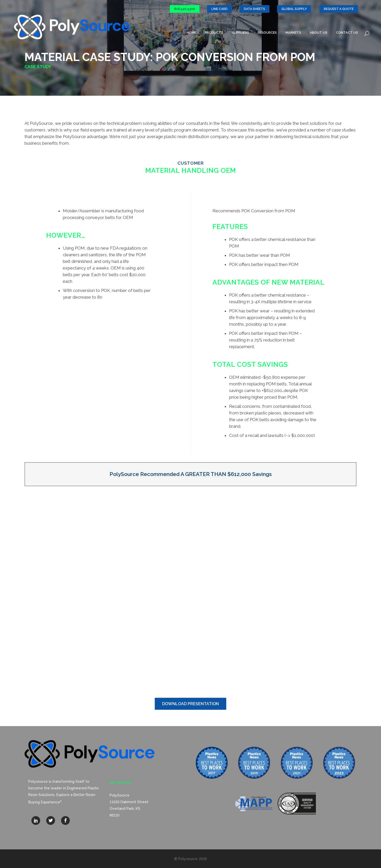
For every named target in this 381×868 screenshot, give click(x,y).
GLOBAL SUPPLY (294, 9)
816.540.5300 (185, 9)
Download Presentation (190, 704)
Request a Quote (339, 9)
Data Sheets (254, 9)
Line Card (219, 9)
